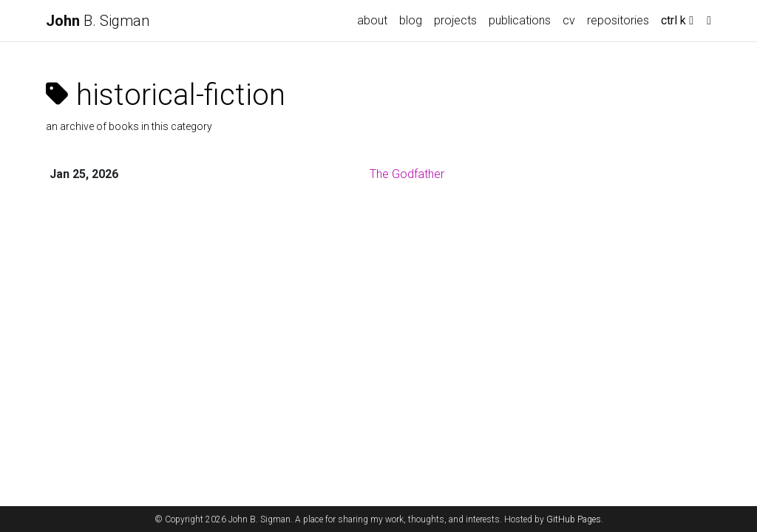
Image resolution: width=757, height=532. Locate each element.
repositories (618, 20)
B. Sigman (98, 21)
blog (411, 20)
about (372, 20)
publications (520, 20)
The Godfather (407, 174)
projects (455, 20)
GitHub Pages (574, 519)
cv (569, 20)
